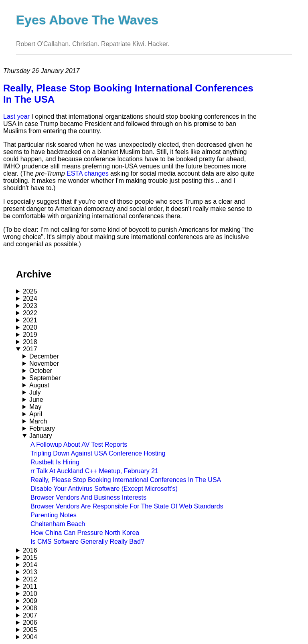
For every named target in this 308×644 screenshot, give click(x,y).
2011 (30, 586)
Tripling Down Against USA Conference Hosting (98, 453)
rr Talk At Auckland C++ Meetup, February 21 (94, 471)
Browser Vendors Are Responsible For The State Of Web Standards (127, 506)
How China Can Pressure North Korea (85, 533)
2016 (30, 550)
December (44, 356)
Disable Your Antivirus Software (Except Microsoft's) (104, 489)
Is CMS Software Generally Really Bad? (87, 542)
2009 (30, 601)
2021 (30, 320)
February (42, 428)
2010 (30, 594)
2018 (30, 342)
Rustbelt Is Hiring (55, 462)
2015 (30, 558)
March (38, 421)
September (45, 378)
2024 (30, 299)
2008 (30, 608)
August (39, 385)
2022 (30, 313)
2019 (30, 335)
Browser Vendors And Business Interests (88, 497)
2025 (30, 291)
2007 (30, 615)
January (41, 436)
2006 (30, 623)
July (35, 392)
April (36, 414)
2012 (30, 579)
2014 (30, 565)
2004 (30, 637)
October (41, 371)
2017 (30, 349)
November (44, 364)
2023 (30, 306)
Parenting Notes (54, 515)
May (35, 407)
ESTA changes (88, 173)
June (36, 400)
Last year (16, 116)
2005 (30, 630)
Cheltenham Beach (58, 524)
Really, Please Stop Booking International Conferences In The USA (126, 480)
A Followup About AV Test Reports (79, 445)
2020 (30, 327)
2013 (30, 572)
